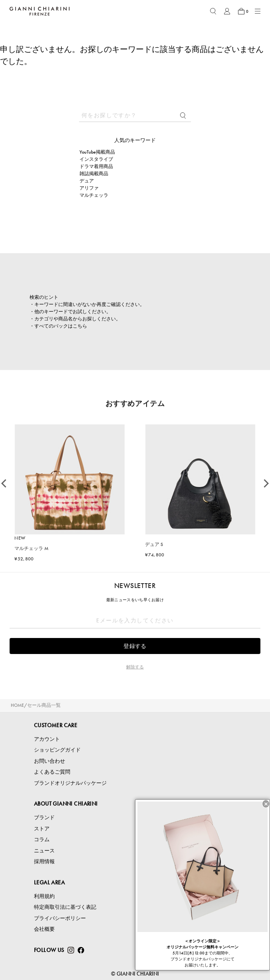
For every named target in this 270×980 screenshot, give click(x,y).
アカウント (47, 739)
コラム (42, 839)
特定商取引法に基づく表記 (65, 907)
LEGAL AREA (49, 882)
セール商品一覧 (44, 705)
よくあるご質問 (52, 772)
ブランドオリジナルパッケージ (70, 783)
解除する (135, 667)
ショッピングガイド (57, 750)
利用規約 (44, 896)
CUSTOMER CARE (56, 725)
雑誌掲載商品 (94, 174)
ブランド (44, 817)
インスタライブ (96, 159)
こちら (80, 326)
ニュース (44, 851)
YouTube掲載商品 (97, 152)
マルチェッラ (94, 195)
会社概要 (44, 929)
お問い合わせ (50, 761)
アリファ (89, 188)
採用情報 (44, 861)
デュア (87, 181)
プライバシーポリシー (60, 918)
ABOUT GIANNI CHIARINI (66, 804)
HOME (17, 705)
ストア (42, 829)
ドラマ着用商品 (96, 166)
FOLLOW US (49, 950)
